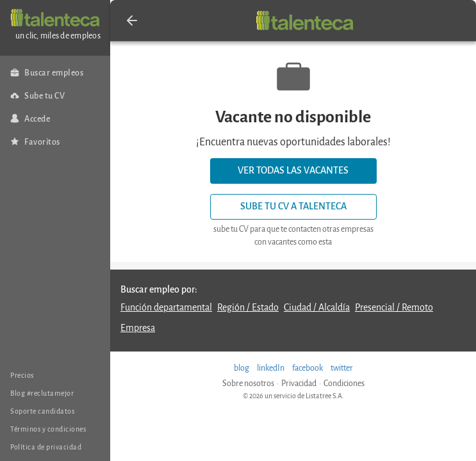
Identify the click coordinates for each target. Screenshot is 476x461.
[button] (132, 20)
